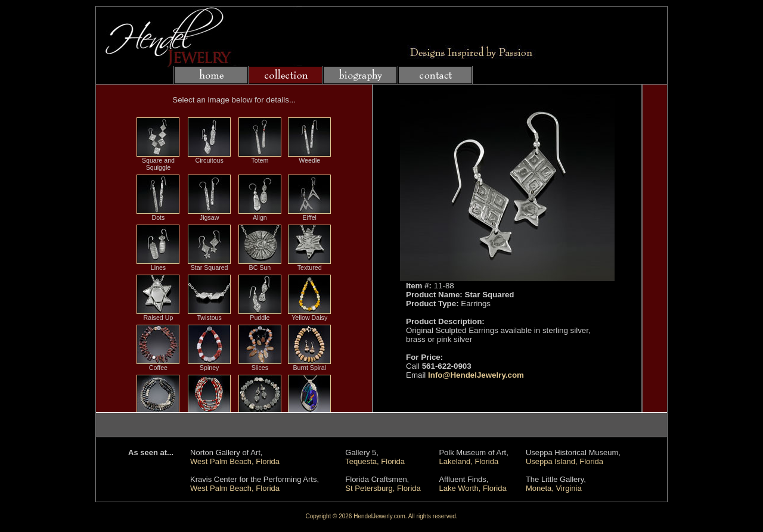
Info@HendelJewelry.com (476, 375)
